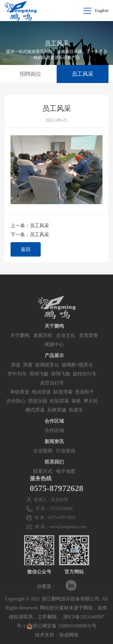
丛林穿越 (57, 416)
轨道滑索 (63, 398)
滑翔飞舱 (61, 380)
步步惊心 (16, 407)
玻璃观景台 (47, 371)
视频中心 (54, 351)
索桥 (76, 407)
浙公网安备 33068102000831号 (61, 626)
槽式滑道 (35, 416)
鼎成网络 (69, 635)
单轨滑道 (20, 398)
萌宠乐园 (38, 407)
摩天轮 (91, 407)
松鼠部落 (59, 407)
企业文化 (66, 342)
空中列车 (17, 380)
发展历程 (43, 342)
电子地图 (66, 478)
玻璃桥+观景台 (77, 371)
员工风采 (83, 74)
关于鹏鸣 (20, 342)
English (102, 11)
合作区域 (54, 437)
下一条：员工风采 (30, 235)
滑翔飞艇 (39, 380)
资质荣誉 (89, 342)
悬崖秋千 (85, 398)
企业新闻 (43, 457)
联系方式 (43, 478)
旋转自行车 (85, 380)
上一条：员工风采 (30, 226)
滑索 (28, 371)
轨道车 (76, 416)
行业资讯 (66, 457)
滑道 (16, 371)
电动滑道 (41, 398)
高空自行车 (52, 389)
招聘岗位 (30, 74)
